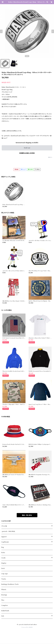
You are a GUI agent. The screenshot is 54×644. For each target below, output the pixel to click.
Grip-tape (5, 574)
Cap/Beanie (5, 542)
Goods (3, 558)
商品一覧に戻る (27, 515)
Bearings (4, 595)
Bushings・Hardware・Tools (10, 584)
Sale (3, 616)
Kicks (3, 553)
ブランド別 (4, 526)
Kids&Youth (5, 611)
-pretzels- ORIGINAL (8, 531)
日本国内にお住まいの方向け (27, 153)
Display (4, 563)
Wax (3, 600)
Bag (3, 547)
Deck (3, 568)
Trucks (4, 579)
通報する (50, 157)
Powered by (27, 627)
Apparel (4, 537)
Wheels (4, 590)
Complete (5, 605)
